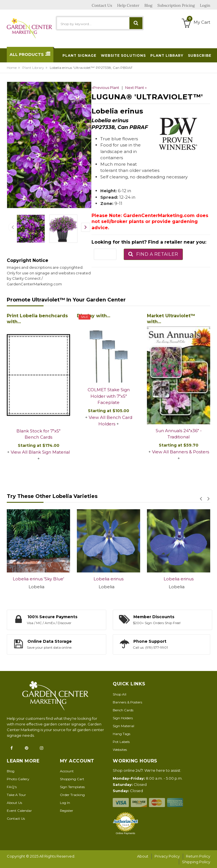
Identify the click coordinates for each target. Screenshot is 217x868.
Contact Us (16, 818)
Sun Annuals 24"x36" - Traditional (179, 434)
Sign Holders (123, 718)
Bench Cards (123, 710)
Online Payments (126, 833)
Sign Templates (72, 787)
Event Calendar (19, 811)
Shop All (120, 694)
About (143, 856)
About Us (14, 803)
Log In (65, 803)
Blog (11, 771)
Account (67, 771)
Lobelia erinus (108, 579)
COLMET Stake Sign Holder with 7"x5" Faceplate (109, 396)
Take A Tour (16, 795)
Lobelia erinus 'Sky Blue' (38, 579)
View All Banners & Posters (181, 452)
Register (67, 811)
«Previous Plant (105, 88)
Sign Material (123, 726)
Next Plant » (136, 88)
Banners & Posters (127, 702)
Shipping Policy (196, 862)
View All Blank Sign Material (40, 452)
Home (12, 68)
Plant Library (33, 68)
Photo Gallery (18, 779)
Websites (120, 750)
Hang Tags (121, 734)
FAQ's (12, 787)
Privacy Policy (167, 856)
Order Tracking (72, 795)
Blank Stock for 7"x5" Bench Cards (38, 434)
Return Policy (198, 856)
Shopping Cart (72, 779)
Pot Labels (121, 742)
